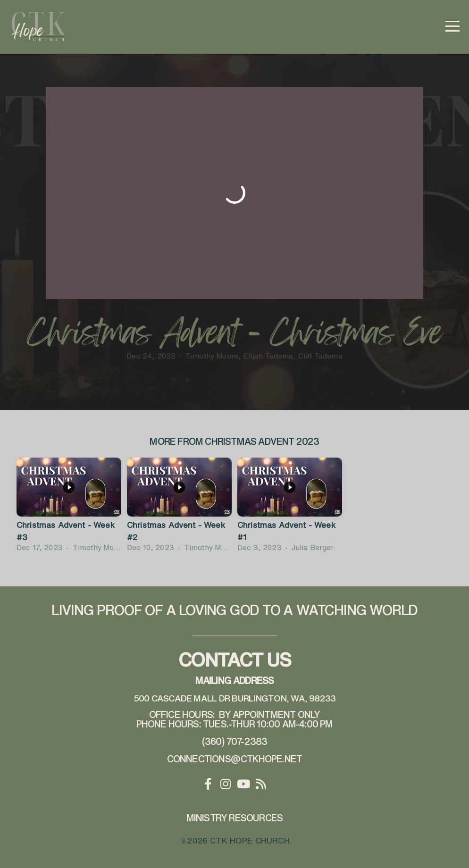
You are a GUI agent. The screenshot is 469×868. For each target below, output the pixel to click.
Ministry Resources (235, 818)
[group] (69, 507)
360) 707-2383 (236, 741)
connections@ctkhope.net (235, 759)
